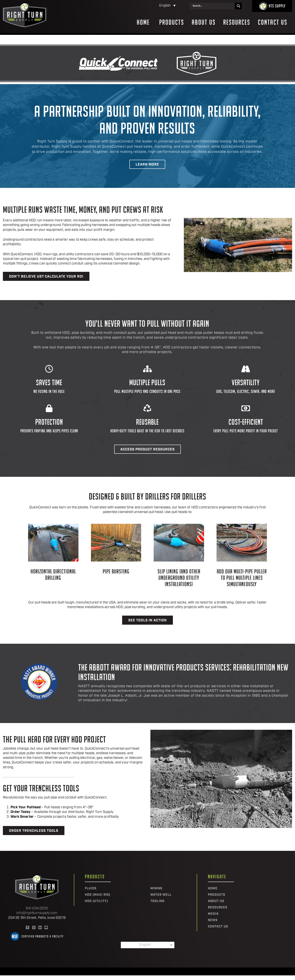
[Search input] (213, 6)
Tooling (157, 901)
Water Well (161, 895)
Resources (237, 22)
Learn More (147, 165)
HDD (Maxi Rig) (97, 895)
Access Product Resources (147, 450)
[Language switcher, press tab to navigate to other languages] (151, 6)
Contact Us (273, 22)
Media (213, 914)
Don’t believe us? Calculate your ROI (46, 277)
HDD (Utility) (96, 901)
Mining (156, 889)
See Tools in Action (147, 621)
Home (143, 22)
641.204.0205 (37, 908)
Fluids (91, 889)
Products (172, 22)
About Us (204, 22)
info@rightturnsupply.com (37, 913)
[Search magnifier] (238, 6)
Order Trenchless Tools (34, 831)
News (213, 920)
